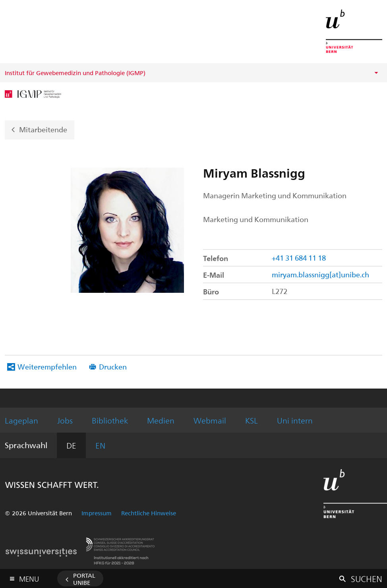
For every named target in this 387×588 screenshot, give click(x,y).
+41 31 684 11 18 (299, 258)
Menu (29, 577)
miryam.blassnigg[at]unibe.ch (320, 274)
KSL (252, 420)
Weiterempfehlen (47, 367)
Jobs (65, 420)
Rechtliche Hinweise (149, 513)
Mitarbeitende (43, 129)
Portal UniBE (84, 579)
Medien (161, 420)
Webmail (210, 420)
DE (71, 445)
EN (100, 445)
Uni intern (295, 420)
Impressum (97, 513)
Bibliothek (110, 420)
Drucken (113, 367)
